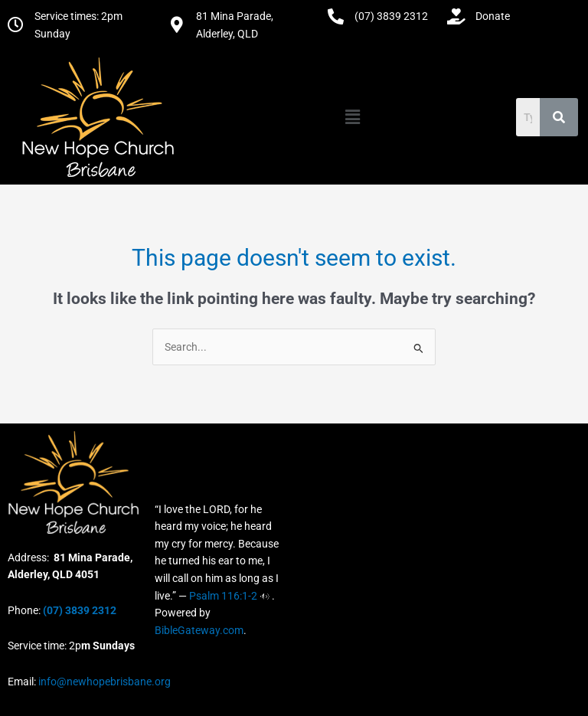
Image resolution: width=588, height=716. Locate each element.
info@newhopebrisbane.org (103, 682)
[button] (352, 117)
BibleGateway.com (199, 630)
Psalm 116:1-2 (223, 596)
